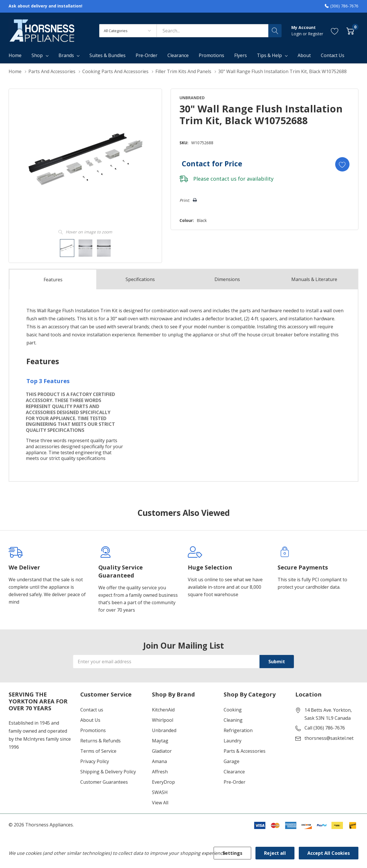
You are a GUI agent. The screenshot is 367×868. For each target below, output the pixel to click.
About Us (90, 720)
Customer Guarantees (104, 782)
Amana (159, 761)
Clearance (234, 772)
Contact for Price (212, 163)
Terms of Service (98, 751)
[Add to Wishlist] (342, 164)
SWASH (160, 792)
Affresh (160, 772)
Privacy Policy (95, 761)
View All (160, 803)
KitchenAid (163, 710)
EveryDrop (163, 782)
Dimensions (227, 279)
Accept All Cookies (329, 853)
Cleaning (233, 720)
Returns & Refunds (100, 741)
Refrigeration (238, 730)
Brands (66, 55)
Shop (37, 55)
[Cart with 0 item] (350, 31)
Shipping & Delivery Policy (108, 772)
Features (53, 280)
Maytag (160, 741)
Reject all (275, 853)
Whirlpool (163, 720)
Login (297, 34)
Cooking (233, 710)
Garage (232, 761)
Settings (232, 853)
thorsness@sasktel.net (329, 738)
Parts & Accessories (245, 751)
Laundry (233, 741)
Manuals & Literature (314, 279)
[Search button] (275, 31)
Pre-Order (235, 782)
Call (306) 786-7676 (325, 728)
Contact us (92, 710)
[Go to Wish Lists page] (335, 31)
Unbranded (164, 730)
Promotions (93, 730)
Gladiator (162, 751)
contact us (223, 179)
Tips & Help (269, 55)
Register (316, 34)
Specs (140, 279)
